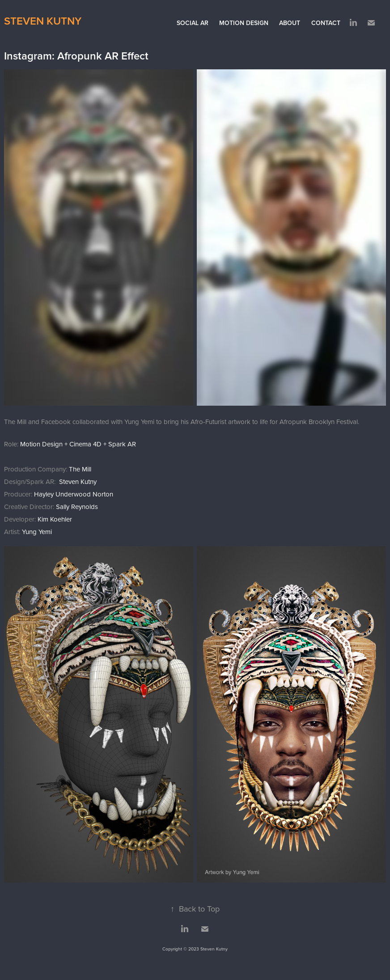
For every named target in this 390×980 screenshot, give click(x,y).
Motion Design (244, 23)
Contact (326, 23)
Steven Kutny (43, 21)
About (290, 23)
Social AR (193, 23)
